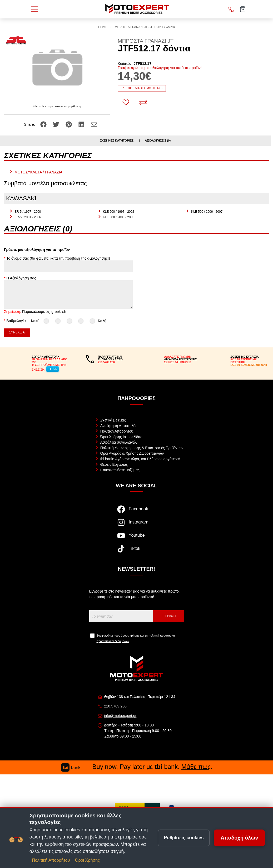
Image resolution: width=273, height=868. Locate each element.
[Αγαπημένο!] (126, 103)
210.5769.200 (115, 706)
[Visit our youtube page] (136, 538)
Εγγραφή (169, 616)
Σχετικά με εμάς (113, 420)
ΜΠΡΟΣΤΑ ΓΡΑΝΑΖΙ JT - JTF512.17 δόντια (145, 27)
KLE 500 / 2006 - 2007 (207, 212)
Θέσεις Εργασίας (114, 464)
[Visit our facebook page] (136, 512)
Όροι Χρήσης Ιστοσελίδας (121, 437)
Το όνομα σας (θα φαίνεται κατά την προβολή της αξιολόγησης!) (58, 258)
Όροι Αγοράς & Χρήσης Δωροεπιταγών (132, 453)
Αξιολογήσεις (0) (158, 141)
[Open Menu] (34, 9)
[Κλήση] (231, 9)
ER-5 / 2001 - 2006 (28, 217)
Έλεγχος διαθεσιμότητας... (142, 88)
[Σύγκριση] (143, 103)
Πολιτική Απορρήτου (117, 431)
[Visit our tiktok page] (136, 551)
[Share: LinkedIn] (82, 124)
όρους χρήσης (130, 636)
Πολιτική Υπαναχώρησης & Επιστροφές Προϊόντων (142, 448)
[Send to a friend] (94, 124)
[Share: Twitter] (57, 124)
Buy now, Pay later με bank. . (137, 767)
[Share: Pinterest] (69, 124)
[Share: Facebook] (44, 124)
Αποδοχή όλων (239, 838)
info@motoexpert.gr (120, 716)
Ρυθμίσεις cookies (184, 838)
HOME (103, 27)
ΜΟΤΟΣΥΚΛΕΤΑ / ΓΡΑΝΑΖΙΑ (38, 172)
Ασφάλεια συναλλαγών (119, 442)
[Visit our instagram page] (136, 525)
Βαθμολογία (16, 321)
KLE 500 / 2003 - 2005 (119, 217)
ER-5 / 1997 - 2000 (28, 212)
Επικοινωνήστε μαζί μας (120, 470)
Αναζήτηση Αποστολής (119, 426)
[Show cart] (243, 9)
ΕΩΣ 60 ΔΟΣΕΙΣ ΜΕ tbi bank (249, 365)
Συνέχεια (17, 332)
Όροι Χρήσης (87, 860)
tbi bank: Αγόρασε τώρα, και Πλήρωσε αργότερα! (140, 459)
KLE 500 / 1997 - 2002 (119, 212)
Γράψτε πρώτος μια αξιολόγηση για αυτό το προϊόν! (160, 68)
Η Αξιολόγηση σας (21, 278)
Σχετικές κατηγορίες (117, 141)
